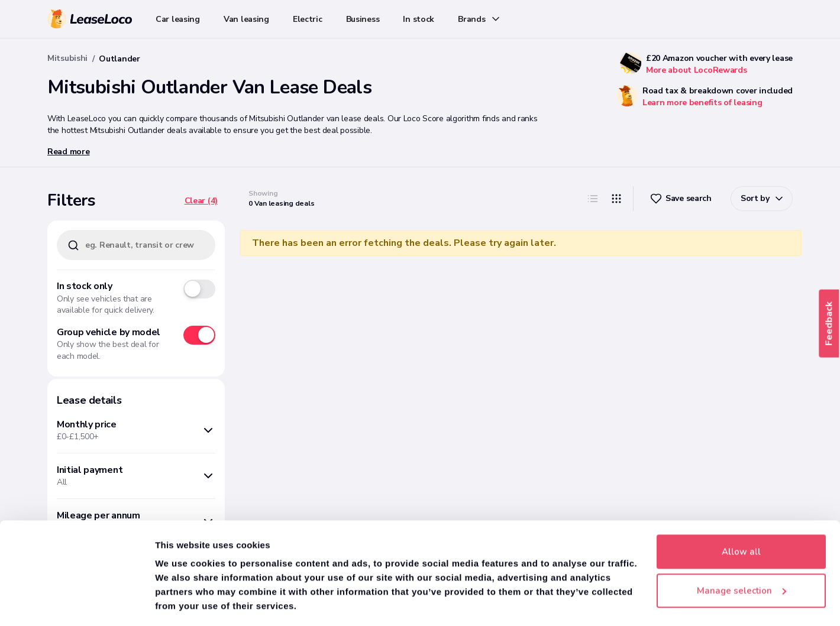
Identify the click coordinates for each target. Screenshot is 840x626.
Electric (308, 19)
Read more (68, 152)
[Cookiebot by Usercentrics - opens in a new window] (77, 603)
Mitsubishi (67, 58)
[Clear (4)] (201, 201)
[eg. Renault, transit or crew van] (136, 245)
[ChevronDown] (762, 199)
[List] (593, 199)
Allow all (741, 516)
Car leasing (178, 19)
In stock (419, 19)
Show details (183, 603)
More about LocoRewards (697, 70)
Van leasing (246, 19)
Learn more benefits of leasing (702, 103)
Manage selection (742, 554)
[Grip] (616, 199)
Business (363, 19)
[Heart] (682, 199)
